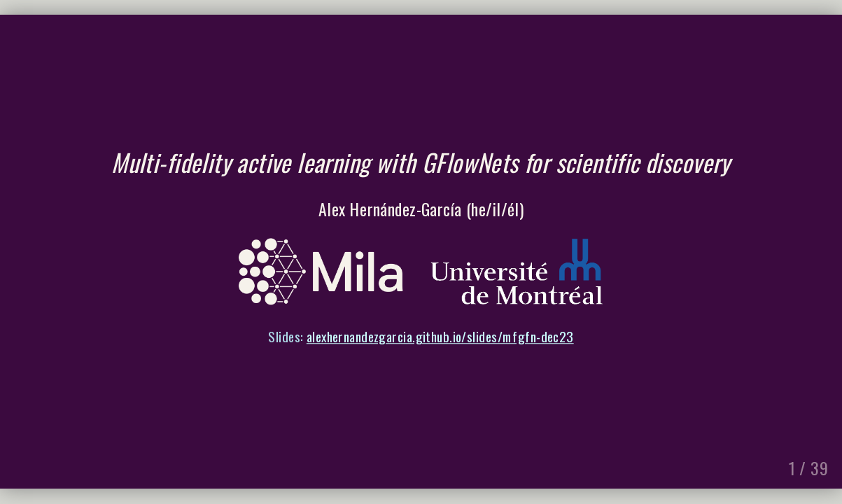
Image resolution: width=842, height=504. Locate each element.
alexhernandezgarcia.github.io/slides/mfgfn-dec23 (440, 337)
